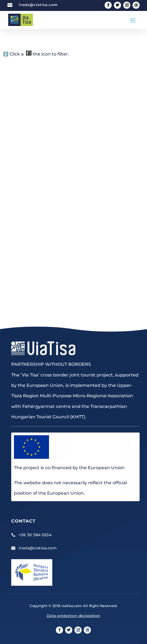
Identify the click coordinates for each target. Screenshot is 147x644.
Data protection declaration (74, 616)
